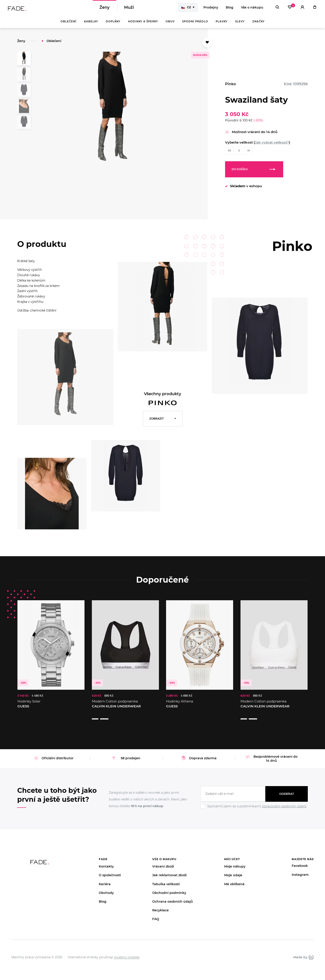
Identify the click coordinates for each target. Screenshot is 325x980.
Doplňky (113, 25)
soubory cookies (127, 952)
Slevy (240, 25)
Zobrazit (156, 422)
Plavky (222, 25)
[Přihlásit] (302, 9)
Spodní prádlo (195, 25)
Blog (230, 9)
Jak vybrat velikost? (272, 145)
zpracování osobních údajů (284, 801)
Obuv (170, 25)
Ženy (104, 9)
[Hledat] (277, 9)
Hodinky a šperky (143, 25)
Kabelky (91, 25)
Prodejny (211, 9)
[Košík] (315, 9)
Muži (129, 9)
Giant (311, 952)
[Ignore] (254, 804)
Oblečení (69, 25)
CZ (186, 9)
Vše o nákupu (252, 9)
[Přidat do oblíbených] (207, 45)
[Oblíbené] (290, 9)
